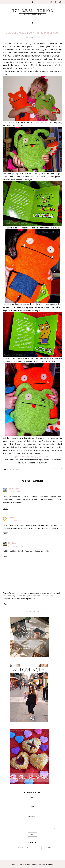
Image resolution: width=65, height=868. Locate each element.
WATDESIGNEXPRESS (46, 865)
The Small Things (24, 865)
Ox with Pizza (39, 122)
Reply (5, 508)
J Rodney (12, 543)
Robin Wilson (14, 489)
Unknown (12, 517)
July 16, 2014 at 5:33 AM (15, 520)
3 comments (57, 469)
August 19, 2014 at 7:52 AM (16, 546)
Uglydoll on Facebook (23, 457)
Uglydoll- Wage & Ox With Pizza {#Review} (32, 33)
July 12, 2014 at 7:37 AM (15, 492)
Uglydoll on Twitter (43, 457)
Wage (5, 304)
